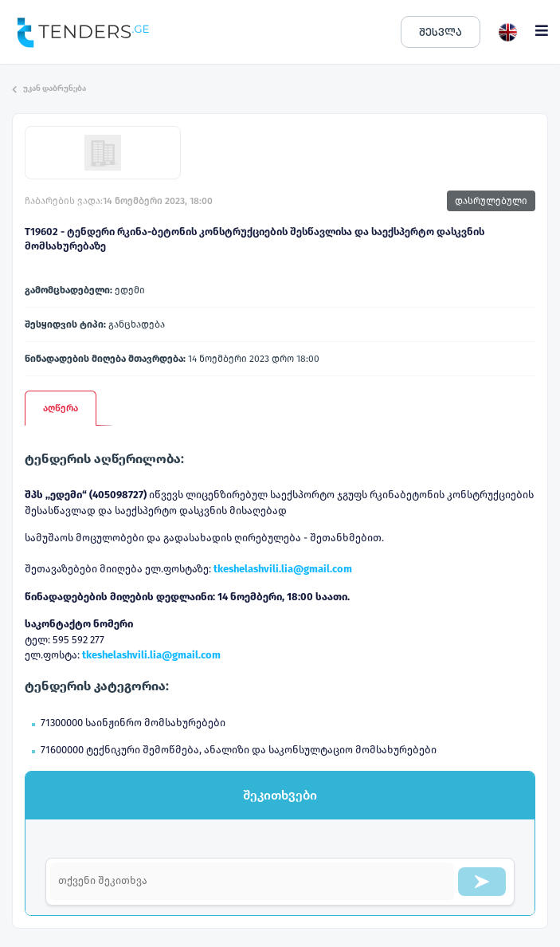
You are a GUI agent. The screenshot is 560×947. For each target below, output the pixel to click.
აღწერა (61, 408)
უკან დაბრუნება (49, 88)
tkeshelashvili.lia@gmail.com (283, 569)
